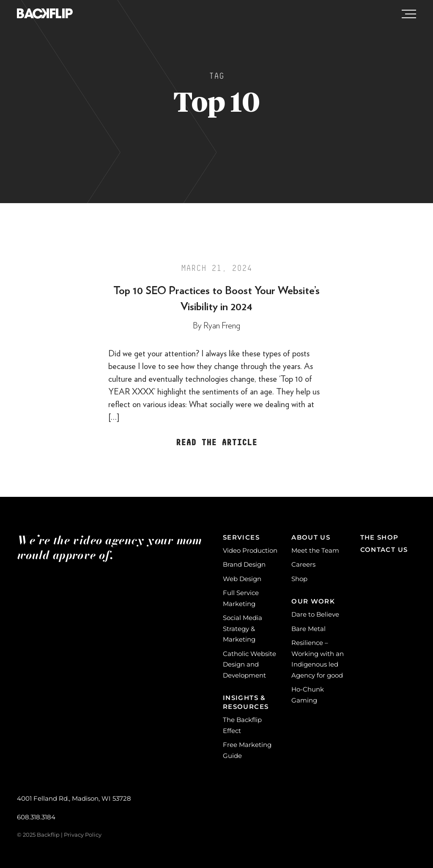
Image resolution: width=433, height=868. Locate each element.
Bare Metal (308, 629)
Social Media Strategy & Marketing (243, 628)
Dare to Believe (315, 614)
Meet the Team (315, 550)
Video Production (250, 550)
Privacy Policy (83, 835)
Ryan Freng (222, 326)
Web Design (242, 579)
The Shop (380, 537)
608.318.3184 (36, 817)
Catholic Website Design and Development (249, 664)
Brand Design (244, 564)
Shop (299, 579)
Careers (303, 564)
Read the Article (216, 443)
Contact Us (384, 550)
